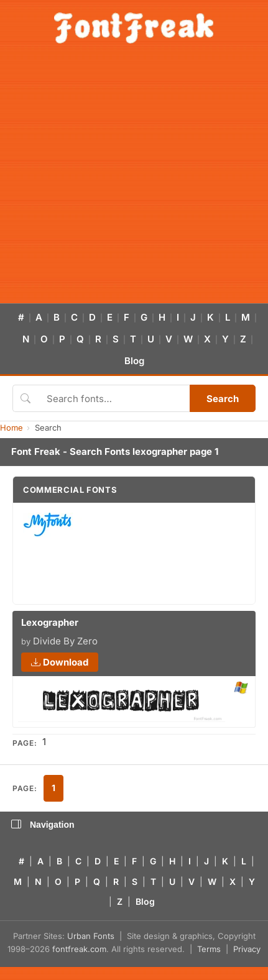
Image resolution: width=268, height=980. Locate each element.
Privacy (247, 949)
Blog (134, 361)
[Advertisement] (117, 181)
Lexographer (50, 622)
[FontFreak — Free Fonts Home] (134, 28)
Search (223, 399)
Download (60, 662)
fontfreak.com (79, 949)
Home (12, 428)
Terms (209, 949)
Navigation (43, 825)
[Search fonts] (114, 398)
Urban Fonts (91, 936)
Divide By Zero (65, 641)
